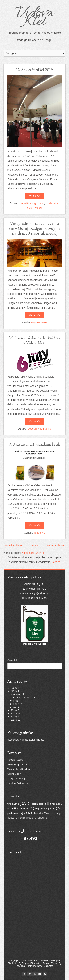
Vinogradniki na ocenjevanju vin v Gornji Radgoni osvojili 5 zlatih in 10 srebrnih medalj (34, 228)
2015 (14, 720)
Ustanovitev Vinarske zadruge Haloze (26, 740)
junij (16, 704)
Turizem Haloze (15, 760)
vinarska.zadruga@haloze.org (35, 593)
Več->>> (34, 196)
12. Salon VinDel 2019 (35, 70)
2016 (14, 717)
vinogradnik (13, 804)
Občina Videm (14, 774)
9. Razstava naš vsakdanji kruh (34, 444)
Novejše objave (13, 545)
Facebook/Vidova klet (18, 783)
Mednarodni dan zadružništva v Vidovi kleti (35, 341)
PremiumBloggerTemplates (40, 966)
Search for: (14, 660)
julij (15, 701)
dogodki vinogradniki (32, 203)
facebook (24, 974)
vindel (39, 208)
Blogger (55, 562)
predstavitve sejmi (17, 813)
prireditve (40, 533)
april (16, 707)
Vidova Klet (34, 17)
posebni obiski (38, 804)
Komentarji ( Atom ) (33, 553)
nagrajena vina (40, 323)
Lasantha (21, 966)
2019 (14, 691)
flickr (29, 974)
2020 (14, 688)
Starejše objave (55, 545)
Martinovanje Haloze (17, 765)
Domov (34, 545)
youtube (35, 974)
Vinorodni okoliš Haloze (19, 769)
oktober (17, 694)
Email (40, 974)
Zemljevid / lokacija (17, 779)
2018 (14, 710)
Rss (45, 974)
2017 (14, 714)
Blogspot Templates (32, 963)
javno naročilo (27, 818)
